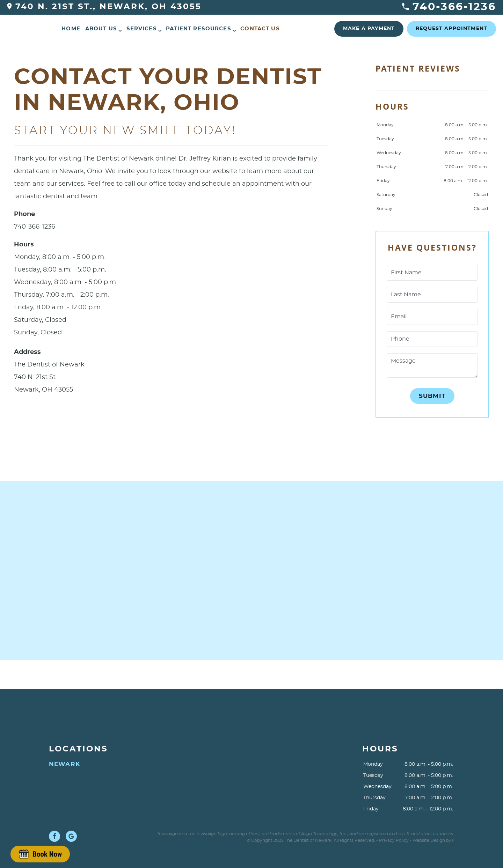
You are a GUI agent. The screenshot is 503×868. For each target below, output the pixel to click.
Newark (65, 764)
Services (142, 29)
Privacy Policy (394, 840)
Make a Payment (369, 29)
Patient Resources (199, 29)
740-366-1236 (449, 7)
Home (71, 29)
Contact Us (260, 29)
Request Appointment (451, 29)
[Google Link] (71, 836)
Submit (432, 396)
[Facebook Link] (54, 836)
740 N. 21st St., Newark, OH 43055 (104, 7)
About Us (101, 29)
